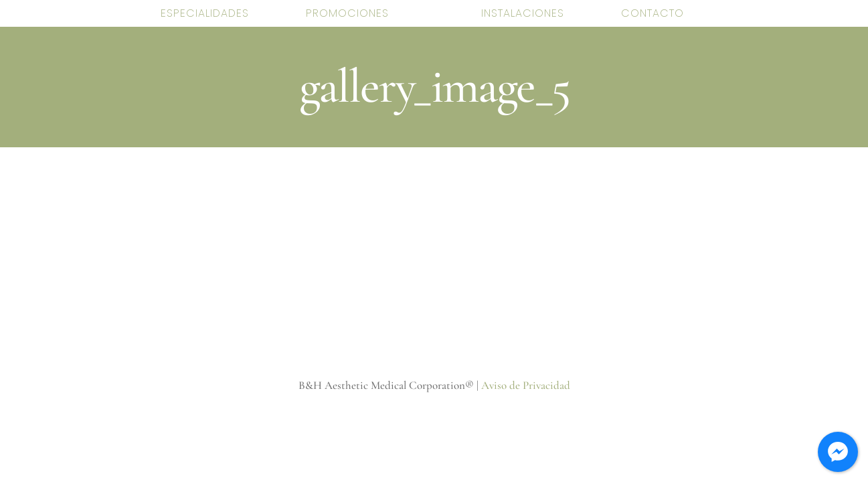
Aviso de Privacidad (526, 385)
